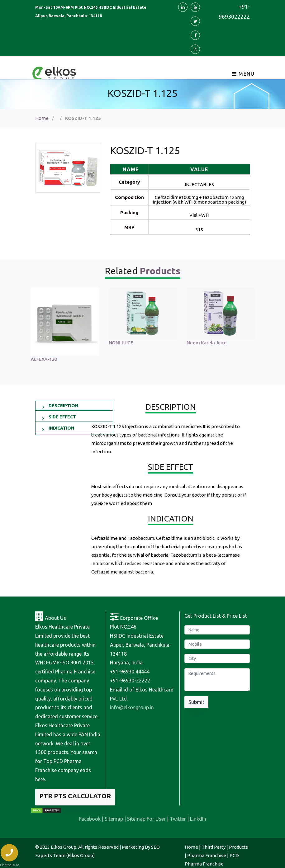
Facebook (90, 819)
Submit (196, 702)
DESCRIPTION (63, 406)
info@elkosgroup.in (132, 707)
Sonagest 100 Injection (55, 343)
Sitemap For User (146, 819)
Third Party (214, 847)
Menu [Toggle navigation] (243, 74)
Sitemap (114, 819)
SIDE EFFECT (62, 417)
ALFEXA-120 (121, 359)
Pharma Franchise (207, 855)
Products (238, 847)
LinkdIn (198, 819)
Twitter (178, 819)
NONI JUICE (199, 343)
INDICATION (61, 428)
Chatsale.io (9, 865)
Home (42, 118)
